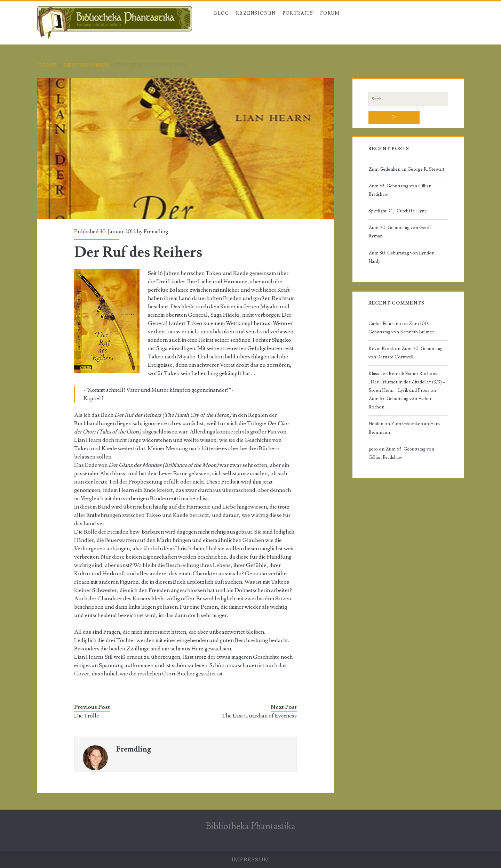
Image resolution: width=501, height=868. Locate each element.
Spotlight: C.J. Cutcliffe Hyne (398, 211)
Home (47, 65)
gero (373, 449)
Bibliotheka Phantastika (250, 826)
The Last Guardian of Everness (259, 716)
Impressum (251, 860)
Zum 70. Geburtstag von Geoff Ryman (400, 232)
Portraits (298, 13)
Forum (330, 13)
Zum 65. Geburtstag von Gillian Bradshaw (400, 190)
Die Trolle (87, 716)
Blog (221, 13)
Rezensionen (256, 13)
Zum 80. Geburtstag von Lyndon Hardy (401, 257)
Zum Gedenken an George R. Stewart (406, 169)
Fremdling (156, 232)
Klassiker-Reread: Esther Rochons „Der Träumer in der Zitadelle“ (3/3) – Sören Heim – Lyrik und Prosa (407, 382)
